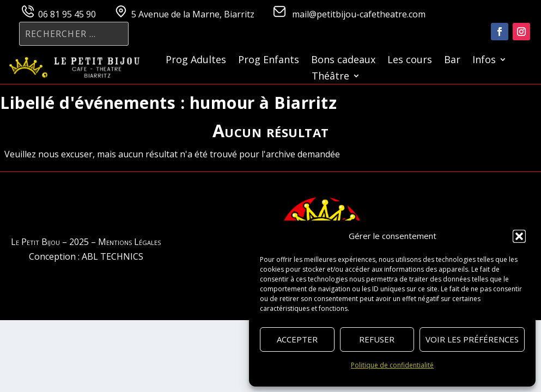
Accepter (297, 339)
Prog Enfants (269, 61)
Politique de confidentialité (392, 365)
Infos (484, 61)
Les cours (410, 61)
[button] (519, 236)
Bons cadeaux (343, 61)
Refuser (377, 339)
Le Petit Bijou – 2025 (50, 242)
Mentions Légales (129, 242)
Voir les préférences (472, 339)
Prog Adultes (196, 61)
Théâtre (330, 77)
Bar (452, 61)
